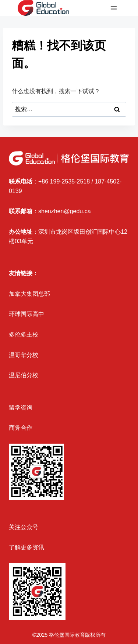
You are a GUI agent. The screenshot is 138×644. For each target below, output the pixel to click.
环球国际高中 (26, 314)
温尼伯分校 (24, 375)
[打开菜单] (114, 8)
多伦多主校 (24, 334)
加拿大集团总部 (29, 294)
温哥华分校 (24, 355)
